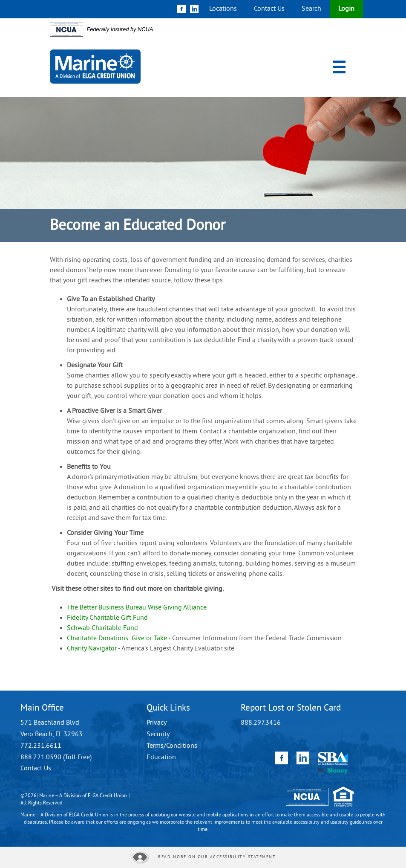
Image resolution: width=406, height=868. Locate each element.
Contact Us (269, 9)
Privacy (157, 723)
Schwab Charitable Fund (102, 628)
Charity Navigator (92, 649)
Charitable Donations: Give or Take (117, 639)
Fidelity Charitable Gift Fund (107, 618)
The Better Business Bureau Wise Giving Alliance (137, 608)
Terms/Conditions (172, 746)
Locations (223, 9)
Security (158, 734)
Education (161, 758)
